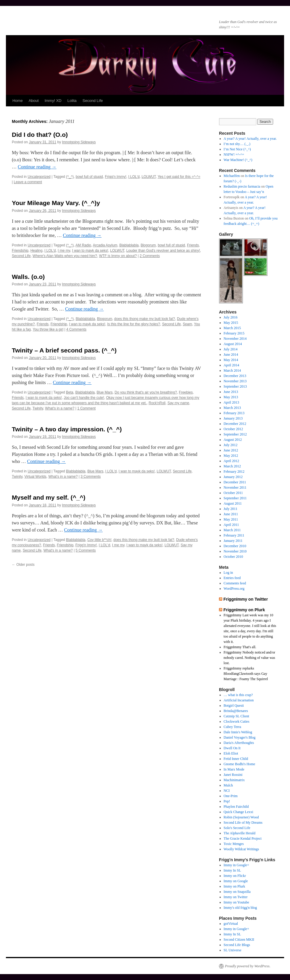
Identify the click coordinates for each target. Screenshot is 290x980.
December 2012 (235, 424)
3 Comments (91, 477)
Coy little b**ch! (99, 540)
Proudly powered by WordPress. (248, 966)
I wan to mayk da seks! (90, 251)
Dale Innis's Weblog (238, 732)
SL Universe (233, 950)
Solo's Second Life (237, 828)
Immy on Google (236, 881)
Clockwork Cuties (237, 721)
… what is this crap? (238, 695)
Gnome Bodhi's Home (240, 764)
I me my (64, 251)
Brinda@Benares (236, 711)
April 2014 (231, 365)
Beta (70, 392)
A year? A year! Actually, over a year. (250, 139)
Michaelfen (232, 176)
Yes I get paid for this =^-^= (179, 177)
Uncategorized (39, 177)
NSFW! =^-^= (234, 155)
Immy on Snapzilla (237, 892)
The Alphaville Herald (240, 833)
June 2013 (231, 392)
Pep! (227, 801)
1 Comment (86, 408)
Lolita (72, 101)
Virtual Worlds (35, 477)
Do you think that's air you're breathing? (146, 392)
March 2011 (232, 530)
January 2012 (233, 477)
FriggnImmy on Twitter (246, 599)
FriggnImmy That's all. (240, 647)
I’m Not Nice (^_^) (237, 149)
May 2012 (231, 456)
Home (18, 101)
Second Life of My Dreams (243, 823)
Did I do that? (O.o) (40, 135)
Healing (37, 251)
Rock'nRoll (157, 403)
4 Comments (76, 329)
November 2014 (235, 339)
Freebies (186, 392)
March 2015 (232, 328)
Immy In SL (232, 870)
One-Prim (231, 796)
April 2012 (231, 461)
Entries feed (232, 578)
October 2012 (233, 429)
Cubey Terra (232, 727)
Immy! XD (53, 101)
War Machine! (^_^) (238, 160)
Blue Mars (105, 392)
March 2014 (232, 370)
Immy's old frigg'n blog (240, 908)
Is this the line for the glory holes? (134, 324)
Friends (193, 245)
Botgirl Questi (234, 706)
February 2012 (234, 472)
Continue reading (37, 167)
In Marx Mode (234, 769)
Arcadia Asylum (105, 245)
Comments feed (235, 583)
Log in (228, 573)
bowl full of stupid (89, 177)
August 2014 (233, 344)
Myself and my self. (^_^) (49, 497)
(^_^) (70, 177)
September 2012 (235, 434)
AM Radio (83, 245)
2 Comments (150, 256)
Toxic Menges (234, 844)
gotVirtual (231, 924)
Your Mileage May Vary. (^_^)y (56, 203)
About (34, 101)
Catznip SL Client (236, 716)
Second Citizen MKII (239, 940)
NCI (227, 791)
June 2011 (231, 514)
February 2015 (234, 333)
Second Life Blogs (237, 945)
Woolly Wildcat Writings (241, 849)
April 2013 (231, 402)
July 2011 (231, 509)
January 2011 (233, 541)
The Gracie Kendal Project (243, 838)
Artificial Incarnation (239, 700)
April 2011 (231, 525)
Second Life (93, 101)
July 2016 (231, 317)
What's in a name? (60, 408)
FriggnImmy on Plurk (244, 610)
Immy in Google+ (236, 865)
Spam (187, 324)
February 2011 (234, 535)
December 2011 (235, 482)
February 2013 (234, 413)
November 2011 (235, 487)
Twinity (38, 408)
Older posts (23, 565)
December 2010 (235, 546)
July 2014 (231, 349)
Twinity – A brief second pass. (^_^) (64, 350)
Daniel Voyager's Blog (240, 737)
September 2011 (235, 498)
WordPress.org (234, 589)
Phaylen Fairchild (236, 807)
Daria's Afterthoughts (239, 743)
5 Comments (86, 550)
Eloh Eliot (231, 753)
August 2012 (233, 440)
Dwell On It (232, 748)
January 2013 (233, 418)
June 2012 (231, 450)
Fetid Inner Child (236, 759)
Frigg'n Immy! (115, 177)
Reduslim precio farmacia (242, 186)
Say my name (178, 403)
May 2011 (231, 519)
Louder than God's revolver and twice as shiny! (163, 251)
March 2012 (232, 466)
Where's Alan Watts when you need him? (65, 256)
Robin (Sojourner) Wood (241, 817)
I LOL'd (134, 177)
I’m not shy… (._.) (237, 144)
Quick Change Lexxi (239, 812)
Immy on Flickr (235, 876)
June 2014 (231, 355)
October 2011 (233, 493)
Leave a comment (28, 182)
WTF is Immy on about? (118, 256)
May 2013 (231, 397)
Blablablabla (129, 245)
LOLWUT (149, 177)
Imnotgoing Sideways (79, 142)
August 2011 (233, 503)
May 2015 (231, 323)
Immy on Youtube (236, 902)
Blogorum (148, 245)
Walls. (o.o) (28, 277)
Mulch (228, 785)
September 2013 (235, 386)
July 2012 (231, 445)
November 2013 (235, 381)
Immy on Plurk (235, 886)
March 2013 (232, 408)
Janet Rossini (233, 775)
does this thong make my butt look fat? (145, 319)
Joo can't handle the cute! (84, 398)
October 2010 (233, 557)
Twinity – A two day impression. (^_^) (67, 429)
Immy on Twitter (236, 897)
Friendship (20, 251)
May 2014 (231, 360)
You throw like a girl (48, 329)
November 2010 (235, 551)
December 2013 (235, 376)
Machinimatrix (234, 780)
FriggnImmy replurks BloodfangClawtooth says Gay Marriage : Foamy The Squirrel (246, 674)
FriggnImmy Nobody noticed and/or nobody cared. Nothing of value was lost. (249, 658)
